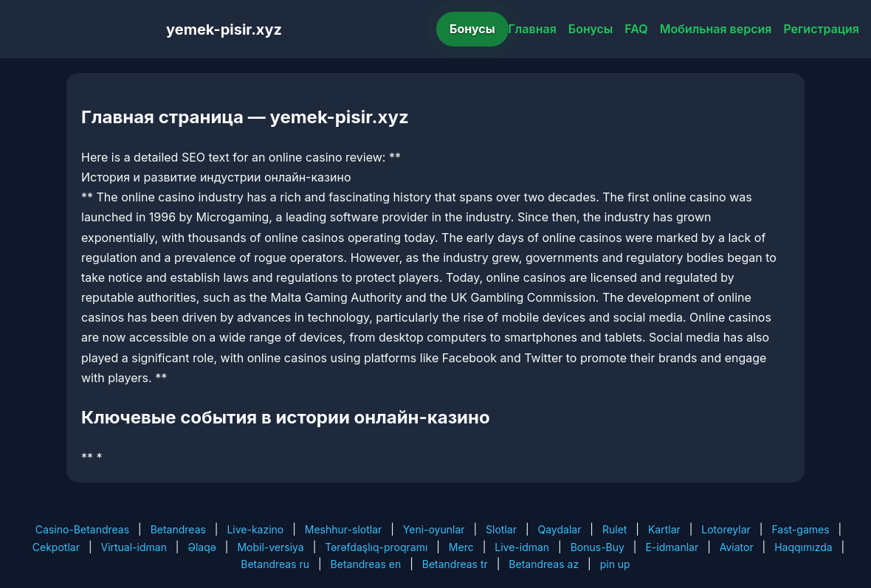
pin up (615, 564)
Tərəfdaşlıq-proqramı (376, 547)
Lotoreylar (726, 529)
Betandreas (178, 529)
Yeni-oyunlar (434, 529)
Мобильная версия (716, 29)
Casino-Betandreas (82, 529)
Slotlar (501, 529)
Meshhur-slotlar (343, 529)
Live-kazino (255, 529)
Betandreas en (366, 564)
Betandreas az (544, 564)
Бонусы (472, 29)
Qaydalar (560, 529)
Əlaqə (202, 547)
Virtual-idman (133, 547)
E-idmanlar (672, 547)
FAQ (636, 29)
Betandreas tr (455, 564)
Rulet (614, 529)
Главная (533, 29)
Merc (461, 547)
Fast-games (800, 529)
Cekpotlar (56, 547)
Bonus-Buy (598, 547)
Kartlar (664, 529)
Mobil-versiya (270, 547)
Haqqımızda (803, 547)
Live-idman (522, 547)
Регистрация (821, 29)
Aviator (737, 547)
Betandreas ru (275, 564)
